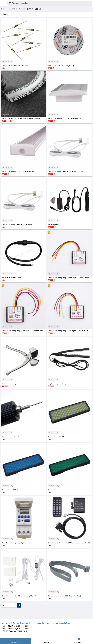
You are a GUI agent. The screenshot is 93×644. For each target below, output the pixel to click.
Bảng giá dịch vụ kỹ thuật (61, 623)
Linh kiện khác (34, 9)
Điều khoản (6, 623)
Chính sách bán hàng (41, 623)
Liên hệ (29, 623)
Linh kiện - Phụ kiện (18, 9)
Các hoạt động (18, 623)
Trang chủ (5, 9)
